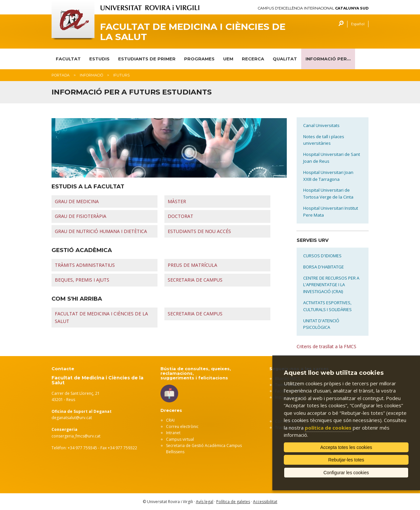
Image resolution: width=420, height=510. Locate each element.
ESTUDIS (99, 59)
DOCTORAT (180, 216)
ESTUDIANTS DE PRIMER (147, 59)
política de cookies (328, 428)
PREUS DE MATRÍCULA (192, 265)
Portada (61, 75)
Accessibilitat (265, 502)
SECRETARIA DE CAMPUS (195, 280)
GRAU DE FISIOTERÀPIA (81, 216)
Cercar (339, 24)
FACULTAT (68, 59)
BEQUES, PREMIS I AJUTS (82, 280)
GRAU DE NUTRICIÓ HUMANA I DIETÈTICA (101, 231)
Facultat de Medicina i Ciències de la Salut (193, 32)
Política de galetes (233, 502)
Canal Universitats (321, 125)
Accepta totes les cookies (346, 447)
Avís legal (205, 502)
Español (358, 24)
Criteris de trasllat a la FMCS (326, 346)
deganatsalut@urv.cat (72, 418)
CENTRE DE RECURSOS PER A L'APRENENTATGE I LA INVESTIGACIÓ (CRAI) (331, 285)
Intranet (173, 433)
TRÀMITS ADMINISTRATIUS (85, 265)
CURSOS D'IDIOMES (322, 256)
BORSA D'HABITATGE (324, 267)
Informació (91, 75)
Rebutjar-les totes (346, 460)
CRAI (170, 420)
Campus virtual (180, 439)
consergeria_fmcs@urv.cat (76, 436)
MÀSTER (177, 201)
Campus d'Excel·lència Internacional (313, 8)
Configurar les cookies (346, 473)
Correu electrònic (182, 426)
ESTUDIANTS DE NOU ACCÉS (199, 231)
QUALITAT (285, 59)
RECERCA (253, 59)
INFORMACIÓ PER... (328, 59)
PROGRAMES (199, 59)
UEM (228, 59)
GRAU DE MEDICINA (77, 201)
